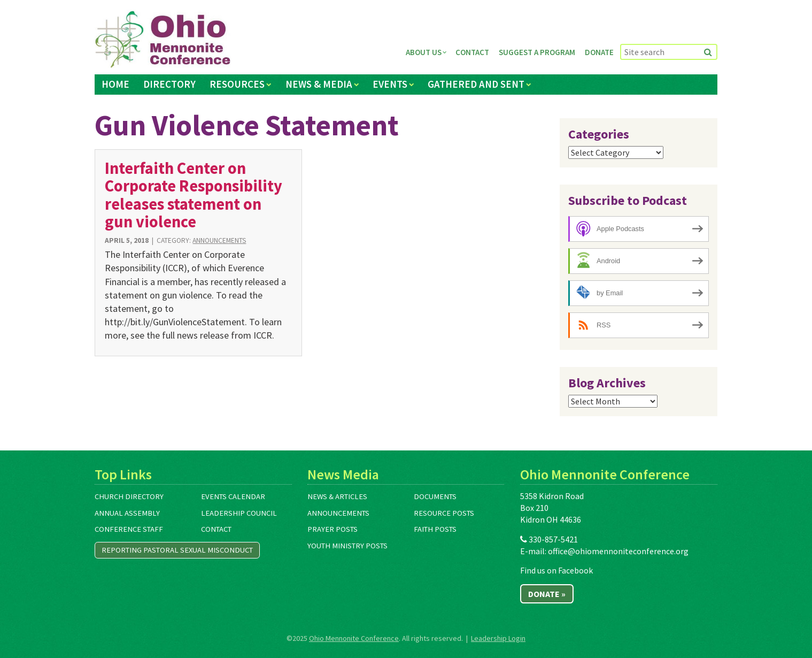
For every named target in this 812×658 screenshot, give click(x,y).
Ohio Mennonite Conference (354, 638)
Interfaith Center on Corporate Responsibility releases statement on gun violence (194, 195)
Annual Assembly (127, 513)
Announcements (219, 240)
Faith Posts (435, 529)
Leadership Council (239, 513)
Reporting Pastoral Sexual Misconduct (177, 550)
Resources (237, 84)
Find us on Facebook (556, 570)
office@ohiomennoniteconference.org (618, 551)
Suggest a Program (537, 52)
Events (390, 84)
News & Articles (337, 496)
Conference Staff (129, 529)
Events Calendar (233, 496)
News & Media (319, 84)
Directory (169, 84)
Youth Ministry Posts (347, 546)
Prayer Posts (332, 529)
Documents (435, 496)
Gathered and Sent (476, 84)
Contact (472, 52)
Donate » (547, 594)
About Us (424, 52)
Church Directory (129, 496)
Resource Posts (444, 513)
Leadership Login (498, 638)
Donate (599, 52)
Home (115, 84)
